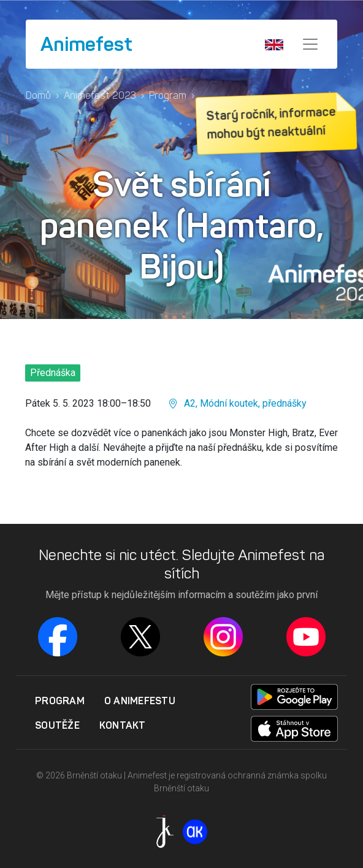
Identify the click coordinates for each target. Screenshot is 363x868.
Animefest (86, 44)
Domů (38, 95)
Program (168, 95)
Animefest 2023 (100, 95)
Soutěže (57, 725)
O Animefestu (140, 701)
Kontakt (123, 725)
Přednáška (53, 373)
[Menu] (310, 44)
